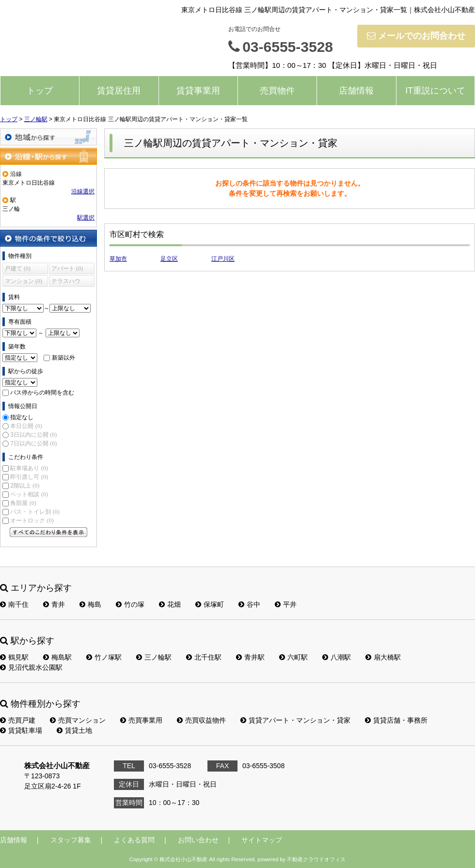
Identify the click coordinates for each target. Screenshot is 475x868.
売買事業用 (141, 720)
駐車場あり (29, 468)
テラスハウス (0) (66, 282)
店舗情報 (356, 91)
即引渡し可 (29, 477)
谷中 (249, 604)
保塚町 (210, 604)
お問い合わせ (198, 840)
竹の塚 (130, 604)
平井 (286, 604)
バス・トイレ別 (35, 512)
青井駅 (250, 657)
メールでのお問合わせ (416, 36)
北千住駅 (204, 657)
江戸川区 (223, 259)
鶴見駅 (14, 657)
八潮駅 (337, 657)
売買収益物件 (201, 720)
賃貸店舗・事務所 (396, 720)
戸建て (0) (18, 268)
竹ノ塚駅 (104, 657)
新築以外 (63, 358)
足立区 (169, 259)
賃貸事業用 (198, 91)
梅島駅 (57, 657)
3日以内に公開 (33, 435)
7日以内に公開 (33, 443)
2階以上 (25, 486)
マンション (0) (24, 281)
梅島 (90, 604)
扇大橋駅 (383, 657)
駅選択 (86, 218)
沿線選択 (83, 191)
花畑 (170, 604)
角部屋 (23, 503)
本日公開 (26, 426)
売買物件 (277, 91)
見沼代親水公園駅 (31, 667)
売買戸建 (18, 720)
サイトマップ (262, 840)
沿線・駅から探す (48, 156)
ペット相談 (29, 494)
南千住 (14, 604)
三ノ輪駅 (154, 657)
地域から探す (48, 137)
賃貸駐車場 (21, 730)
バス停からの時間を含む (42, 393)
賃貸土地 (74, 730)
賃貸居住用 (119, 91)
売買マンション (78, 720)
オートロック (32, 521)
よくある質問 (134, 840)
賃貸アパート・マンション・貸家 (295, 720)
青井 (54, 604)
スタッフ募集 (71, 840)
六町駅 (293, 657)
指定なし (22, 417)
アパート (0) (67, 268)
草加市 (118, 259)
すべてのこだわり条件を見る (48, 532)
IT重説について (435, 91)
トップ (40, 91)
